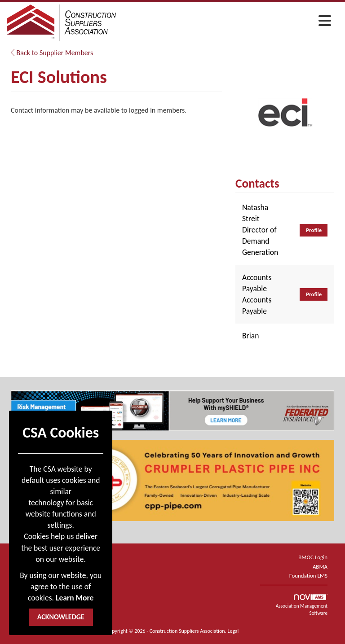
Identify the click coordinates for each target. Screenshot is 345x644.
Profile (314, 230)
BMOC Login (313, 557)
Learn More (75, 598)
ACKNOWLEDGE (61, 617)
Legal (233, 631)
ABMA (320, 567)
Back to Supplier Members (52, 53)
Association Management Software (302, 605)
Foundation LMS (308, 576)
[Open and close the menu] (226, 22)
